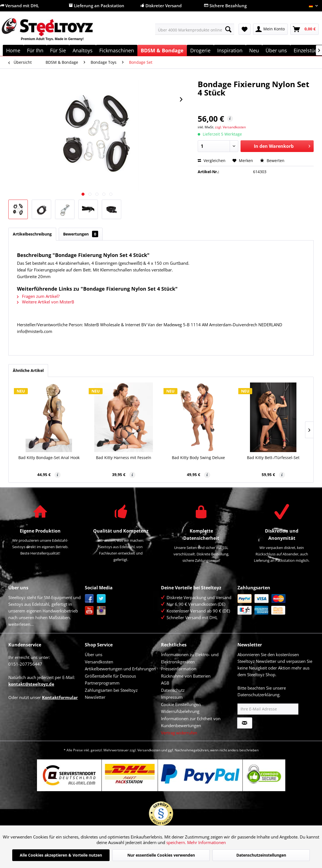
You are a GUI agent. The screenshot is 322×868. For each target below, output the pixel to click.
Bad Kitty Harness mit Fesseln (124, 458)
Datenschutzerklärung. (259, 695)
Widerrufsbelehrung (180, 711)
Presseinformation (179, 669)
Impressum (172, 697)
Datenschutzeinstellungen (261, 855)
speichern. (177, 842)
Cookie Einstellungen (181, 704)
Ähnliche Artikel (28, 370)
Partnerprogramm (102, 683)
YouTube (89, 611)
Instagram (101, 611)
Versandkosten (99, 662)
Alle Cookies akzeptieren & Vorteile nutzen (61, 855)
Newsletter (95, 697)
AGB (165, 683)
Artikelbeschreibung (32, 234)
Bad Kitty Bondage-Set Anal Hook (49, 458)
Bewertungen (81, 234)
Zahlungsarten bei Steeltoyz (111, 690)
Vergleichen (212, 160)
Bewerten (272, 160)
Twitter (101, 599)
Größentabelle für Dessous (110, 676)
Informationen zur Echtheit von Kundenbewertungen (191, 722)
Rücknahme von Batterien (186, 676)
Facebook (89, 599)
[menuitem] (195, 29)
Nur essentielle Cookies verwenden (161, 855)
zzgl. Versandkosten (230, 127)
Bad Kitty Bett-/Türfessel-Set (273, 458)
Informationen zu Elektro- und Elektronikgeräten (190, 658)
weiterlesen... (21, 624)
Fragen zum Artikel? (38, 296)
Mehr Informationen (206, 842)
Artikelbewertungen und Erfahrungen (120, 669)
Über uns (94, 654)
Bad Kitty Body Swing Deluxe (198, 458)
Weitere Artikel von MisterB (46, 302)
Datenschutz (173, 690)
